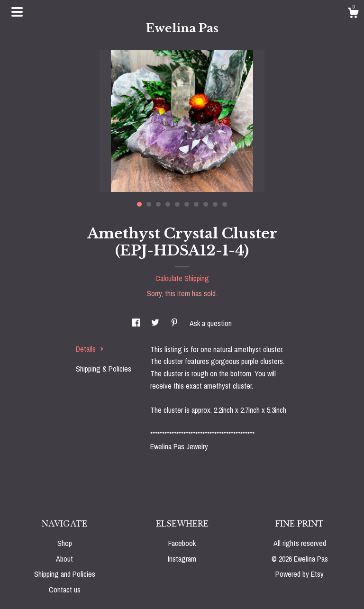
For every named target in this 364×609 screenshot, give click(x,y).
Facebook (182, 543)
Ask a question (211, 323)
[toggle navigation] (17, 12)
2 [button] (149, 204)
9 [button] (215, 204)
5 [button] (177, 204)
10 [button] (225, 204)
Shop (65, 543)
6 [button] (187, 204)
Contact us (65, 590)
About (64, 559)
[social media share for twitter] (156, 323)
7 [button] (196, 204)
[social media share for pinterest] (175, 323)
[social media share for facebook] (137, 323)
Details (90, 349)
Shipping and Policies (65, 574)
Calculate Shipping (182, 278)
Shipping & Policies (104, 369)
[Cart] (353, 14)
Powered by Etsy (300, 574)
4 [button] (168, 204)
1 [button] (139, 204)
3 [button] (158, 204)
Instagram (182, 559)
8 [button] (206, 204)
